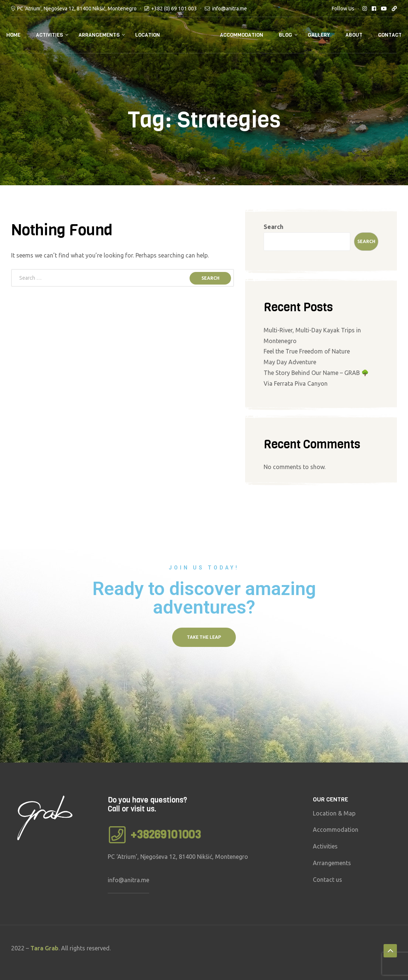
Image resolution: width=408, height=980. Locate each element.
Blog (285, 35)
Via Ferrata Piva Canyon (296, 383)
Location (148, 35)
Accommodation (242, 35)
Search (273, 227)
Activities (49, 35)
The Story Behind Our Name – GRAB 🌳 (316, 373)
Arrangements (99, 35)
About (354, 35)
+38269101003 (166, 835)
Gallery (319, 35)
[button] (204, 637)
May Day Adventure (290, 362)
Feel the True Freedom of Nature (307, 351)
